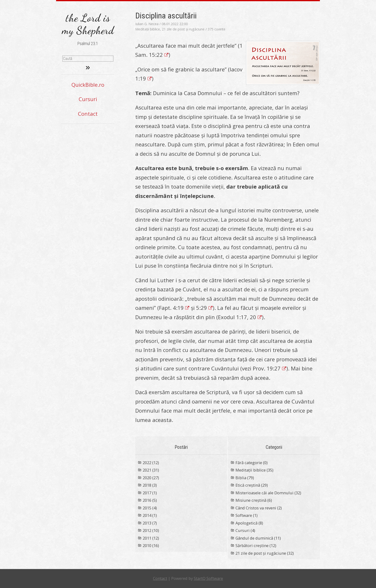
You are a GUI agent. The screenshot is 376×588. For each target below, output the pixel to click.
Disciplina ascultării (166, 16)
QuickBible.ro (88, 85)
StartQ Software (208, 578)
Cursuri (88, 99)
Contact (88, 114)
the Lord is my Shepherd (88, 24)
